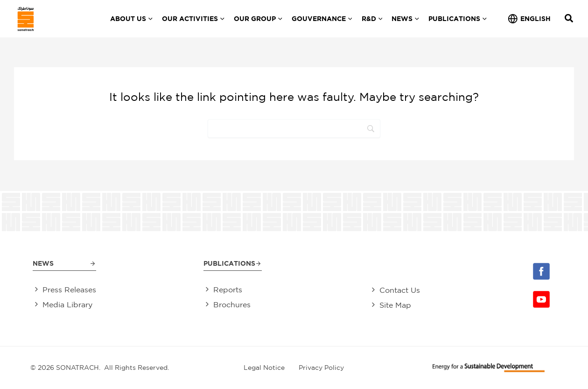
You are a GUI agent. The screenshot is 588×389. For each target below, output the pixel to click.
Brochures (232, 305)
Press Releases (69, 290)
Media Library (67, 305)
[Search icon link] (569, 19)
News (43, 262)
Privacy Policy (321, 368)
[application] (149, 19)
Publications (229, 262)
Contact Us (400, 290)
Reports (228, 290)
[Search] (294, 128)
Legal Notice (264, 368)
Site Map (395, 305)
